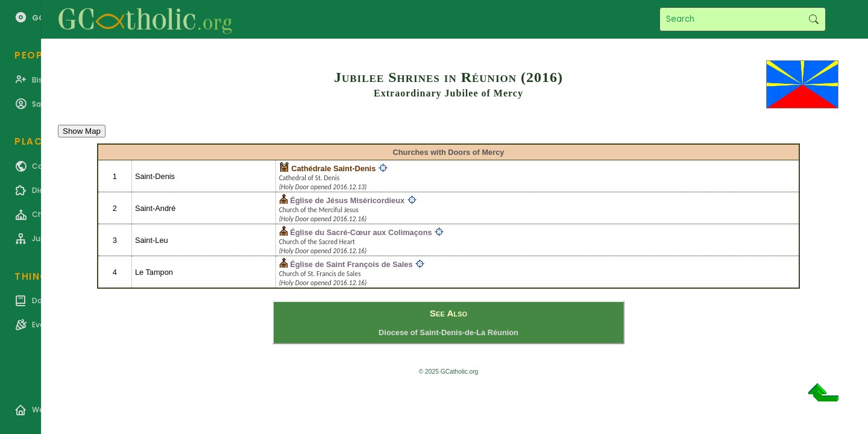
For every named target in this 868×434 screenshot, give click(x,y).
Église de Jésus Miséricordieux (347, 200)
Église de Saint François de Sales (351, 264)
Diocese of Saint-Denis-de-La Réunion (448, 332)
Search (813, 19)
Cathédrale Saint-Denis (333, 168)
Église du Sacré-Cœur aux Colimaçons (361, 232)
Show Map (82, 131)
